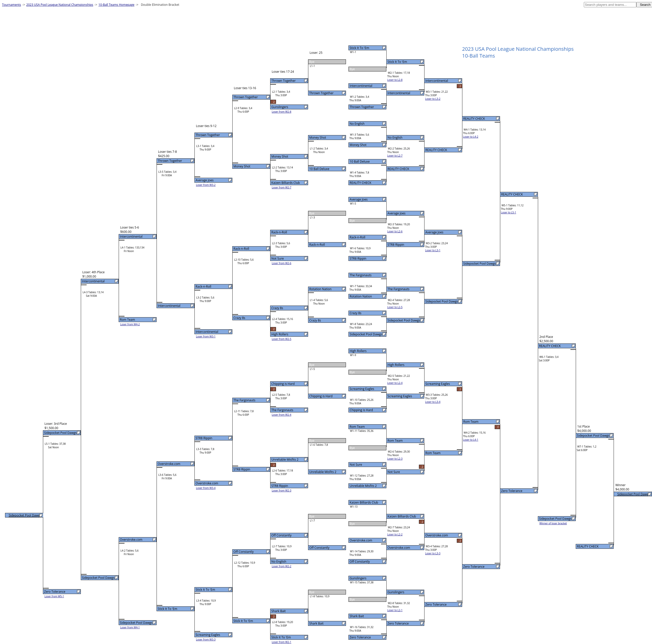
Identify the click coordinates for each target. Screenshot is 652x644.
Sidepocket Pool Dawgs (366, 334)
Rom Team (357, 427)
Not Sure (356, 465)
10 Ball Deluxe (360, 162)
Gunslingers (358, 578)
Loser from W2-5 (282, 339)
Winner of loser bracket (553, 523)
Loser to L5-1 (509, 212)
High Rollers (358, 351)
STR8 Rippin (358, 258)
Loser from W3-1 (206, 336)
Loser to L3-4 (433, 402)
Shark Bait (357, 616)
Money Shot (358, 145)
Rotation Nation (361, 296)
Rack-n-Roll (358, 237)
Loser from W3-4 (206, 488)
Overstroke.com (361, 540)
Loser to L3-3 (433, 553)
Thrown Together (362, 107)
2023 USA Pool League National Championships (60, 5)
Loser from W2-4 (282, 415)
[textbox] (610, 5)
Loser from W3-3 (206, 639)
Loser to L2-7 (395, 156)
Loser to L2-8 (395, 80)
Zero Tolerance (360, 637)
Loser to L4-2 (471, 137)
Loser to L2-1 (395, 610)
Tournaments (11, 5)
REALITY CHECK (361, 183)
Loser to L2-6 (395, 231)
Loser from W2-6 (282, 263)
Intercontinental (361, 86)
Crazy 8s (356, 313)
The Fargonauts (361, 275)
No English (357, 124)
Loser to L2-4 (395, 383)
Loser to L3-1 (433, 250)
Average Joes (359, 199)
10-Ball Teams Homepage (116, 5)
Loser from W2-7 (282, 187)
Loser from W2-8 (282, 112)
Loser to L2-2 (395, 534)
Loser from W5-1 (54, 596)
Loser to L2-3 (395, 459)
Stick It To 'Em (359, 48)
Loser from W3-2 (206, 185)
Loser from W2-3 (282, 490)
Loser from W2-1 (282, 642)
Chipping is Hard (361, 410)
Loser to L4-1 (471, 440)
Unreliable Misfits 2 (363, 486)
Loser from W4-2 (130, 324)
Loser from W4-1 (130, 627)
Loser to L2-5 (395, 307)
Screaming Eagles (362, 389)
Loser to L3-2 (433, 99)
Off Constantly (360, 562)
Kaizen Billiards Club (364, 502)
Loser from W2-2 (282, 566)
